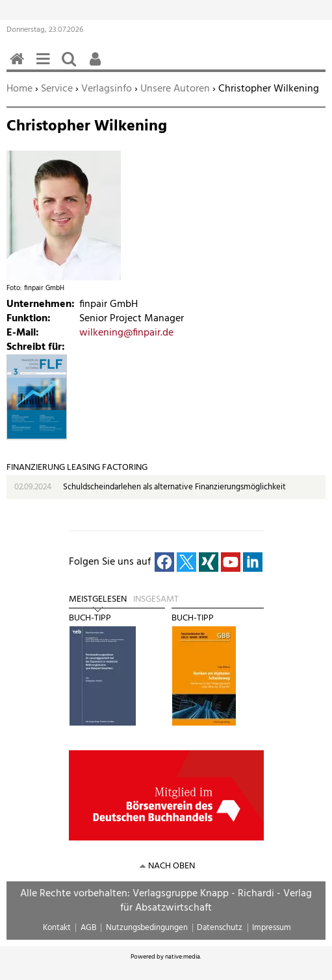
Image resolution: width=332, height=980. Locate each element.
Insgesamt (156, 600)
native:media (183, 957)
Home (19, 89)
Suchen (71, 66)
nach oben (172, 866)
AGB (88, 928)
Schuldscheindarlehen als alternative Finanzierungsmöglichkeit (174, 487)
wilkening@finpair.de (126, 333)
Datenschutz (220, 928)
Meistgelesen (98, 600)
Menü (45, 66)
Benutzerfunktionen (97, 66)
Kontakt (57, 928)
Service (57, 89)
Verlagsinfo (107, 89)
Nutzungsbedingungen (147, 928)
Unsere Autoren (175, 89)
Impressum (272, 928)
